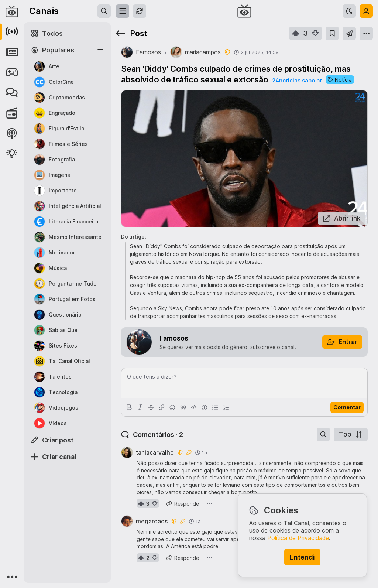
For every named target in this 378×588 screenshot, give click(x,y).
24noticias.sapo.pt (297, 80)
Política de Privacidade (298, 538)
